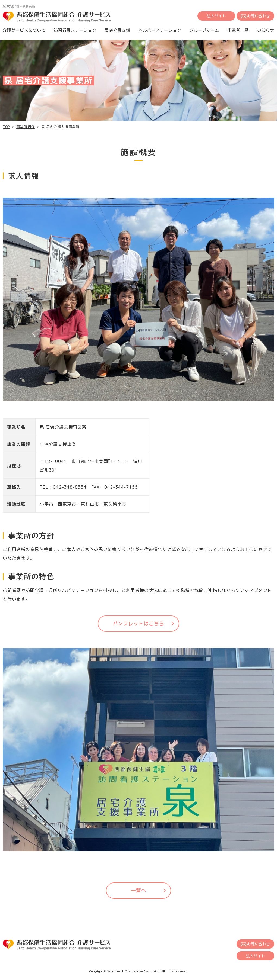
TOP (6, 127)
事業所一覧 (238, 30)
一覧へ (139, 890)
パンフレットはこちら (139, 623)
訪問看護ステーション (75, 30)
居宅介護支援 (117, 30)
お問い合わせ (255, 16)
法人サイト (216, 16)
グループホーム (204, 30)
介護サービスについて (24, 30)
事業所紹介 (26, 127)
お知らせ (266, 30)
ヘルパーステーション (160, 30)
